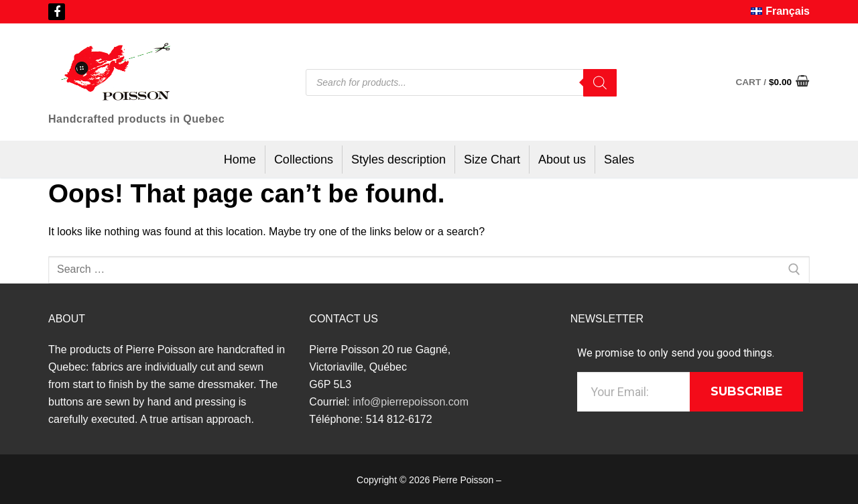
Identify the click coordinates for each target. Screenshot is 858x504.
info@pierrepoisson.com (411, 402)
